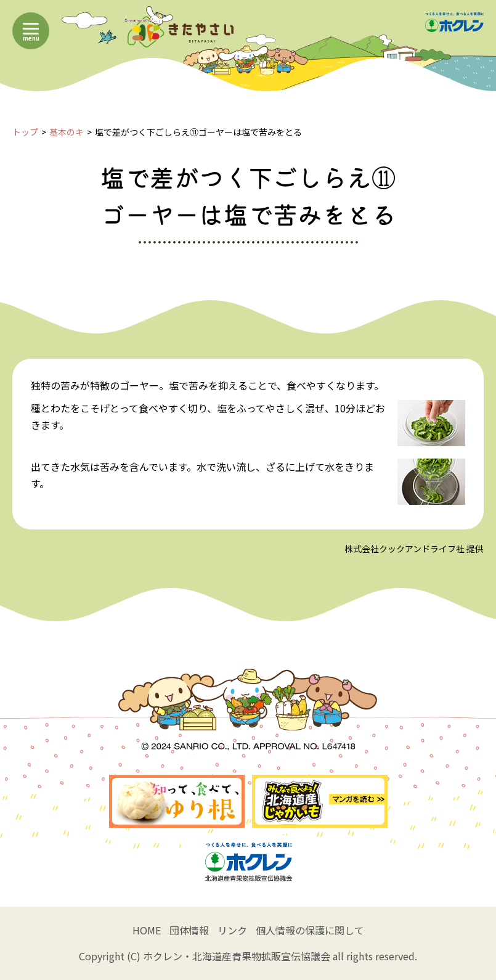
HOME (147, 930)
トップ (25, 132)
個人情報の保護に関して (310, 930)
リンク (232, 930)
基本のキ (67, 132)
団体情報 (189, 930)
